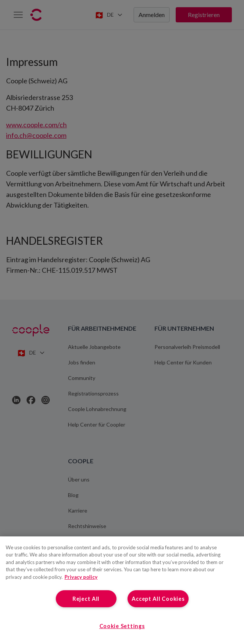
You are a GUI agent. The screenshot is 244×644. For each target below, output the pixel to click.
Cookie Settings (122, 626)
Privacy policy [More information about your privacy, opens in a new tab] (81, 577)
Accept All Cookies (158, 599)
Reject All (86, 599)
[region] (122, 590)
